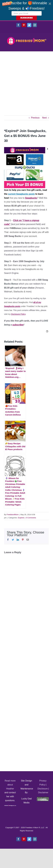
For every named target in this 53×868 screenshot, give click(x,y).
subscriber (18, 325)
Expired (21, 518)
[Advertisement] (26, 79)
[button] (26, 10)
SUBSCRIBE (26, 18)
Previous (35, 118)
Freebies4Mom (13, 515)
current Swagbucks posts (21, 194)
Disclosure (43, 789)
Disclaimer (43, 792)
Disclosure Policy (18, 314)
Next (44, 118)
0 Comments (31, 518)
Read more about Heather (10, 785)
